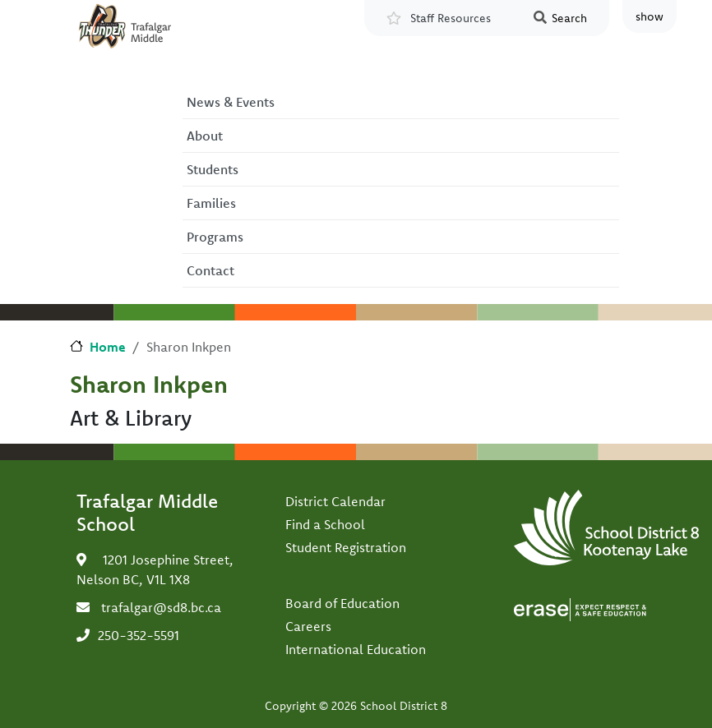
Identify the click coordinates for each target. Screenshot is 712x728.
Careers (308, 626)
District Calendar (335, 501)
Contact (210, 270)
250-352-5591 (139, 635)
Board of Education (342, 603)
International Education (356, 649)
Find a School (325, 524)
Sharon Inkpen (149, 384)
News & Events (231, 102)
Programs (215, 237)
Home (108, 347)
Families (211, 203)
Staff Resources (451, 18)
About (205, 136)
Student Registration (346, 547)
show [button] (650, 16)
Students (213, 169)
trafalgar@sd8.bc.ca (161, 607)
